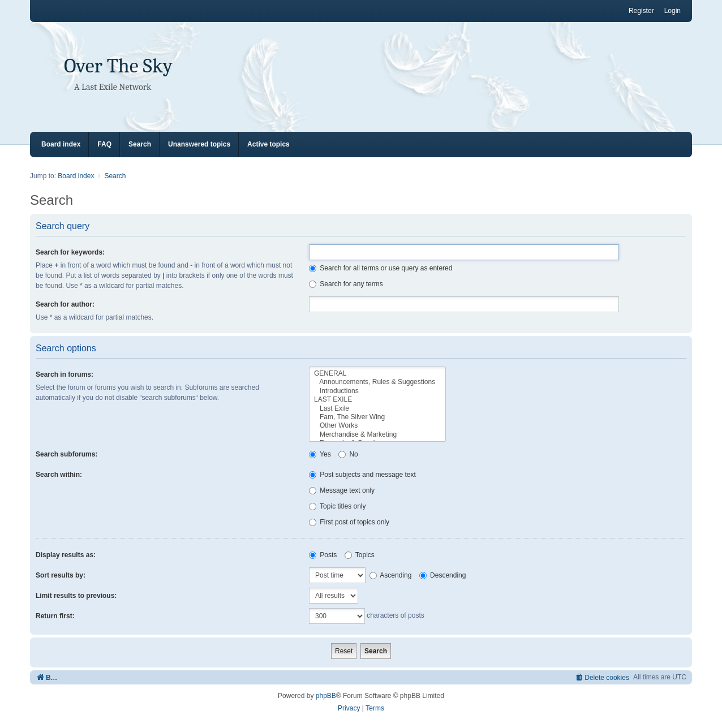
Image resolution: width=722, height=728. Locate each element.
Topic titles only (338, 506)
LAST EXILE (377, 400)
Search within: (59, 475)
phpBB (326, 696)
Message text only (342, 490)
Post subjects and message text (362, 475)
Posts (323, 555)
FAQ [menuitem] (104, 144)
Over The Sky (118, 66)
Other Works (377, 426)
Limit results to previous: (76, 596)
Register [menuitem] (641, 11)
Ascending (391, 575)
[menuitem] (602, 677)
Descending (443, 575)
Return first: (55, 616)
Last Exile (377, 409)
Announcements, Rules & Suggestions (377, 382)
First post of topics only (349, 522)
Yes (320, 454)
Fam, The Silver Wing (377, 417)
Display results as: (66, 555)
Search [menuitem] (140, 144)
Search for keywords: (70, 252)
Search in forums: (65, 374)
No (348, 454)
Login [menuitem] (672, 11)
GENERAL (377, 374)
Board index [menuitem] (61, 144)
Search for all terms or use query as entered (381, 268)
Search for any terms (346, 284)
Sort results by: (61, 575)
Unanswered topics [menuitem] (199, 144)
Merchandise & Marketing (377, 435)
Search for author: (65, 304)
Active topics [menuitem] (268, 144)
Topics (360, 555)
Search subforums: (66, 454)
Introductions (377, 391)
